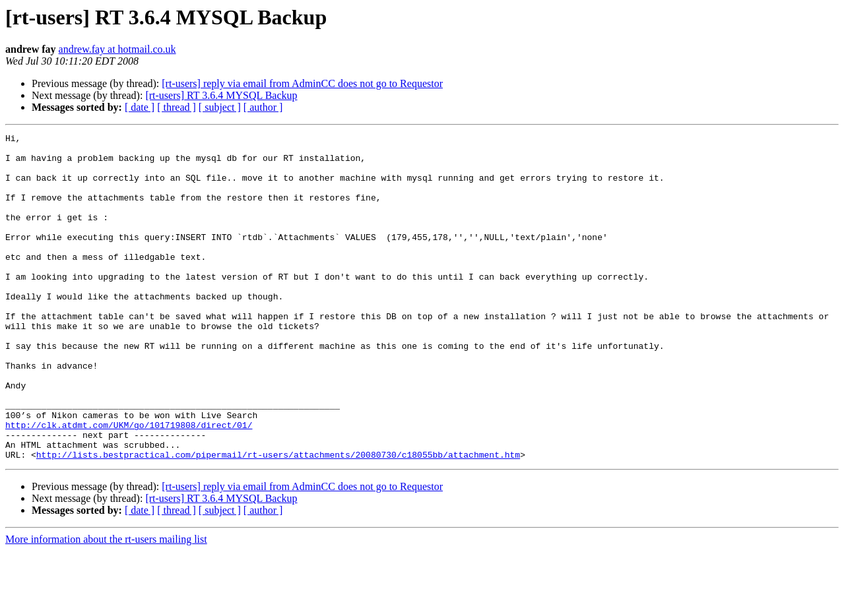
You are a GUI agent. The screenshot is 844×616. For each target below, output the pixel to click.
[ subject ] (220, 107)
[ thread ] (177, 107)
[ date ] (140, 107)
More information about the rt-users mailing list (106, 604)
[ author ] (263, 107)
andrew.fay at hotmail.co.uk (117, 49)
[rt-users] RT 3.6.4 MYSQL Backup (221, 95)
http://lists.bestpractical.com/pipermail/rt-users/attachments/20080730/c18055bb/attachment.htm (278, 520)
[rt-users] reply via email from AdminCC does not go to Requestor (302, 83)
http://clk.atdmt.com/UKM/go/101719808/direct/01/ (129, 484)
